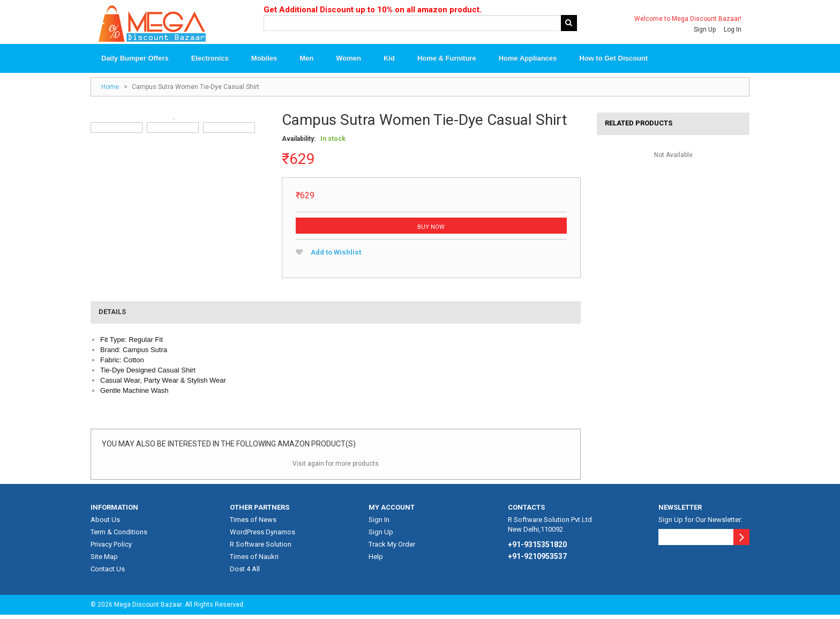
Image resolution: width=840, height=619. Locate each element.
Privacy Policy (111, 548)
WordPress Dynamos (262, 536)
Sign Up (705, 29)
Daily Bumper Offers (135, 62)
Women (348, 62)
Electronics (210, 62)
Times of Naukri (254, 560)
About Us (105, 523)
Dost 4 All (245, 573)
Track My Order (392, 548)
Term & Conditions (119, 536)
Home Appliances (528, 62)
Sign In (379, 523)
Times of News (253, 523)
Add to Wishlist (334, 256)
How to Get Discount (613, 62)
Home (110, 91)
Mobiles (264, 62)
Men (306, 62)
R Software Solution (261, 548)
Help (376, 560)
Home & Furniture (447, 62)
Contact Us (108, 573)
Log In (733, 29)
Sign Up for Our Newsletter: (700, 523)
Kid (389, 62)
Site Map (104, 560)
